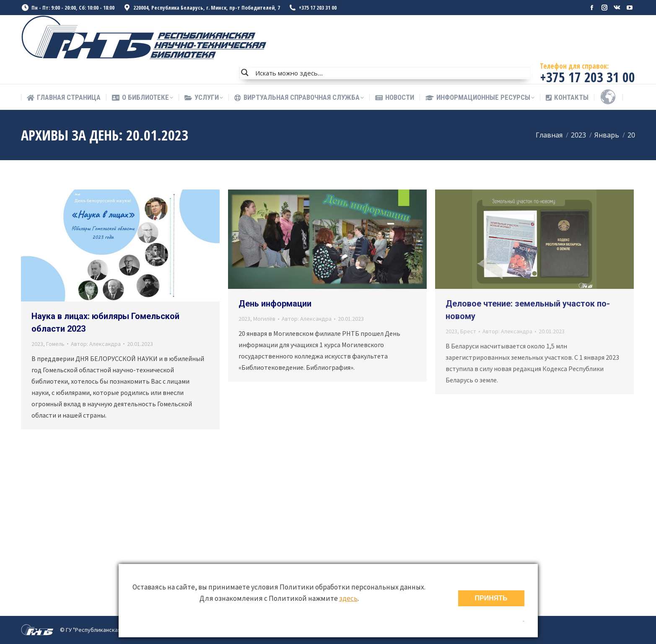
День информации (275, 304)
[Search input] (391, 73)
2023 (37, 344)
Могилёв (264, 319)
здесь (348, 598)
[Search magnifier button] (245, 73)
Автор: (96, 344)
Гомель (55, 344)
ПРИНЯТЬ (491, 598)
